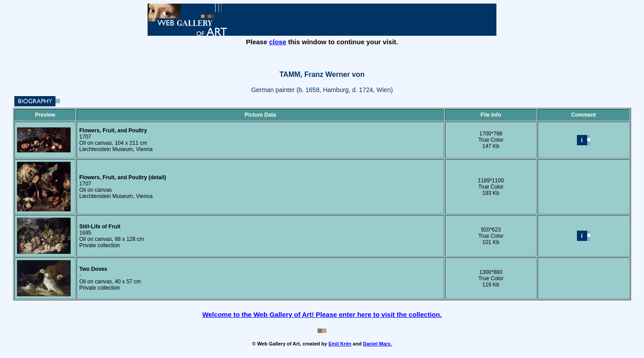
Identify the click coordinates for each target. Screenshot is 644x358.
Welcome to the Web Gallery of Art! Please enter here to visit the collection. (322, 314)
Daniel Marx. (377, 344)
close (278, 42)
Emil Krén (340, 344)
